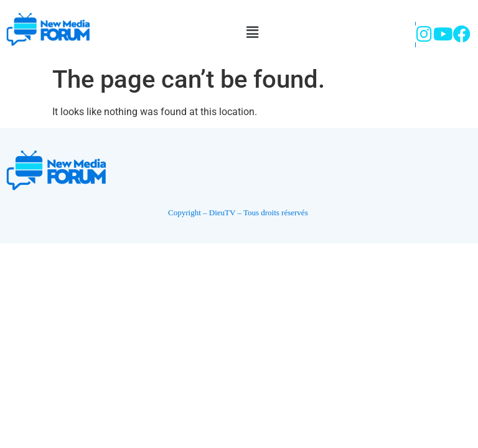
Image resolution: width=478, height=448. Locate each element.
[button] (252, 32)
